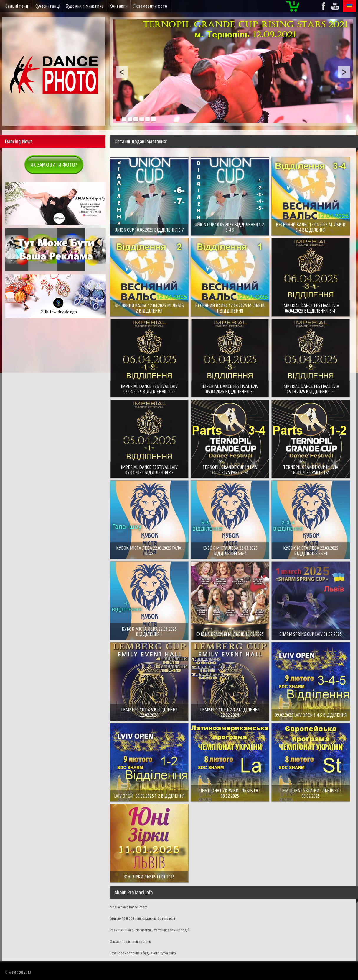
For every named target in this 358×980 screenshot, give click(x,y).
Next (344, 72)
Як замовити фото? (54, 165)
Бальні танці (17, 6)
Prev (122, 72)
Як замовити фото (150, 6)
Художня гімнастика (85, 6)
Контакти (118, 6)
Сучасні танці (48, 6)
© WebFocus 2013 (18, 972)
